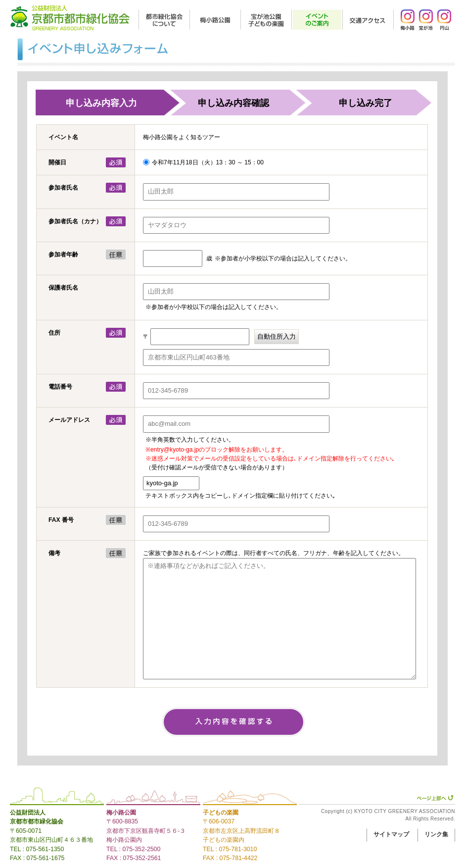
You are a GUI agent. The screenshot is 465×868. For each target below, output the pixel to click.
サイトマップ (391, 834)
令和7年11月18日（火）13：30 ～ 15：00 (208, 162)
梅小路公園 (121, 813)
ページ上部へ (435, 798)
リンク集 (436, 834)
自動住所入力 (277, 336)
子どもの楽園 (221, 813)
